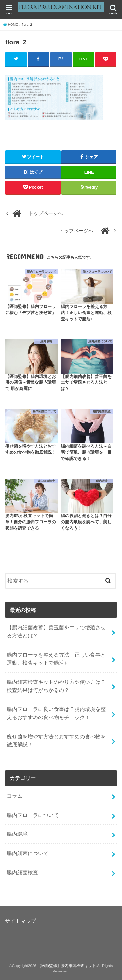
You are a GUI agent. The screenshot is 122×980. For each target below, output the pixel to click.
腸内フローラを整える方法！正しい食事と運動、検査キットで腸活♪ (56, 659)
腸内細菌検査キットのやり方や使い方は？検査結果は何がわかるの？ (56, 686)
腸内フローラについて (33, 815)
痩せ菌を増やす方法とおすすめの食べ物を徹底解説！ (56, 741)
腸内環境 (17, 834)
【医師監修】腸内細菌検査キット (67, 966)
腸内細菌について (28, 853)
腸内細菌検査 (22, 872)
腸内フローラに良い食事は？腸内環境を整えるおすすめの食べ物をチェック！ (56, 713)
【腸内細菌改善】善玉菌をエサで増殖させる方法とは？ (56, 631)
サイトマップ (20, 921)
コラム (15, 796)
